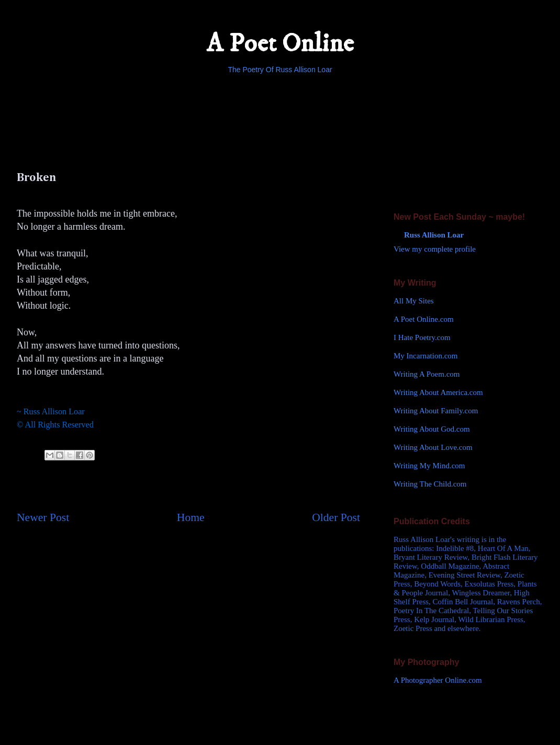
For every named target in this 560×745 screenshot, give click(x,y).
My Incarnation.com (425, 356)
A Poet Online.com (424, 319)
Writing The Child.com (430, 484)
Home (191, 517)
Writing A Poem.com (427, 374)
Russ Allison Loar (434, 235)
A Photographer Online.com (438, 680)
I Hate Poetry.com (422, 337)
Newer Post (43, 517)
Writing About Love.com (433, 447)
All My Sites (414, 301)
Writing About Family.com (436, 411)
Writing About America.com (438, 392)
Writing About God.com (432, 429)
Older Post (336, 517)
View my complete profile (435, 249)
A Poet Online (280, 44)
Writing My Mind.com (429, 466)
